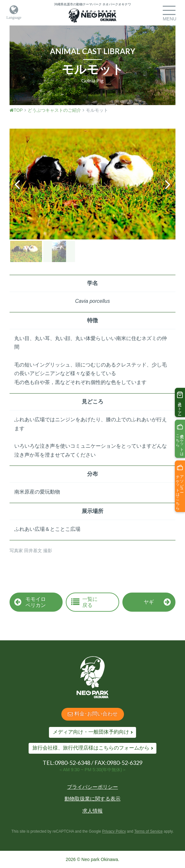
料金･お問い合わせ (93, 714)
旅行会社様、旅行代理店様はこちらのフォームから (91, 748)
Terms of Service (148, 831)
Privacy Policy (114, 831)
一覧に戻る (84, 602)
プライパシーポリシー (92, 787)
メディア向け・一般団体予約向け (91, 732)
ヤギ (157, 602)
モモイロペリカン (30, 602)
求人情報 (92, 811)
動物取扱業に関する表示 (92, 799)
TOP (16, 110)
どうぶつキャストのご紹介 (54, 110)
